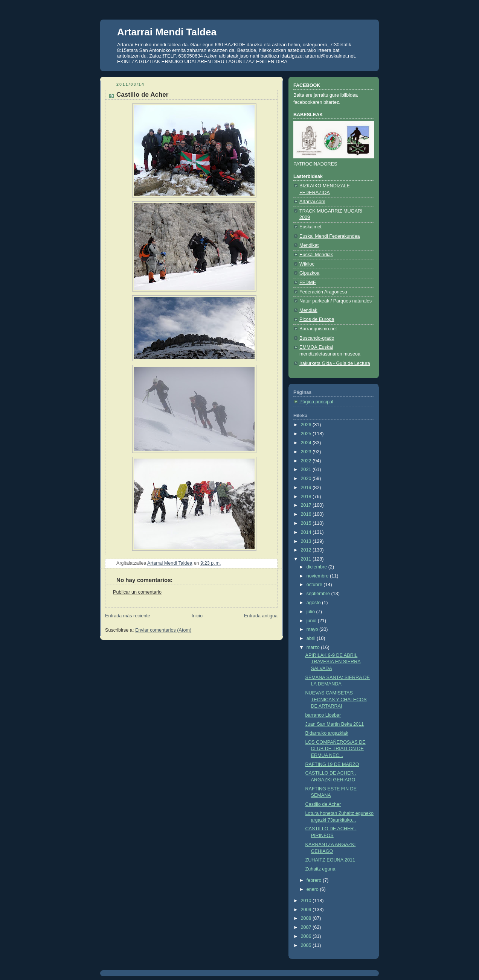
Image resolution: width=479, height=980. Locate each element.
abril (312, 638)
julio (311, 612)
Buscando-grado (317, 338)
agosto (314, 603)
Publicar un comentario (137, 592)
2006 (307, 936)
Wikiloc (307, 264)
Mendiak (308, 310)
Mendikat (309, 245)
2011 (307, 559)
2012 (307, 550)
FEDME (308, 283)
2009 (307, 910)
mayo (313, 629)
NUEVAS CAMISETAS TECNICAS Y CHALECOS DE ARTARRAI (336, 700)
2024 (307, 443)
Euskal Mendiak (316, 255)
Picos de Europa (317, 319)
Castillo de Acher (323, 804)
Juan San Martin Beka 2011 (335, 724)
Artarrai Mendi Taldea (167, 32)
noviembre (318, 576)
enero (313, 889)
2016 (307, 514)
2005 (307, 945)
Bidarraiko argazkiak (327, 733)
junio (312, 621)
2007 (307, 927)
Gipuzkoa (309, 273)
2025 (307, 434)
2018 (307, 497)
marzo (314, 647)
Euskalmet (310, 227)
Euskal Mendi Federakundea (330, 236)
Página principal (316, 402)
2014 (307, 532)
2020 (307, 479)
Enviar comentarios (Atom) (163, 630)
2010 (307, 901)
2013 (307, 541)
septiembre (319, 594)
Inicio (197, 616)
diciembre (317, 567)
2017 (307, 505)
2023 (307, 452)
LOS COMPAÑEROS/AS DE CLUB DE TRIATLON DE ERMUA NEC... (336, 749)
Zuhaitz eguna (320, 869)
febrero (315, 880)
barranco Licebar (323, 715)
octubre (315, 585)
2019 (307, 488)
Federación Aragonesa (323, 292)
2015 (307, 523)
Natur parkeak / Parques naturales (336, 301)
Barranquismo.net (318, 329)
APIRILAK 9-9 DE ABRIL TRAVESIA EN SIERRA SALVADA (333, 662)
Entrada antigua (261, 616)
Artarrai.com (312, 202)
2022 (307, 461)
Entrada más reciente (128, 616)
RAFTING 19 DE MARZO (332, 764)
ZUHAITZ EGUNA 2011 (330, 860)
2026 (307, 425)
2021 (307, 469)
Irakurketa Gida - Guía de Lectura (335, 363)
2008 (307, 918)
